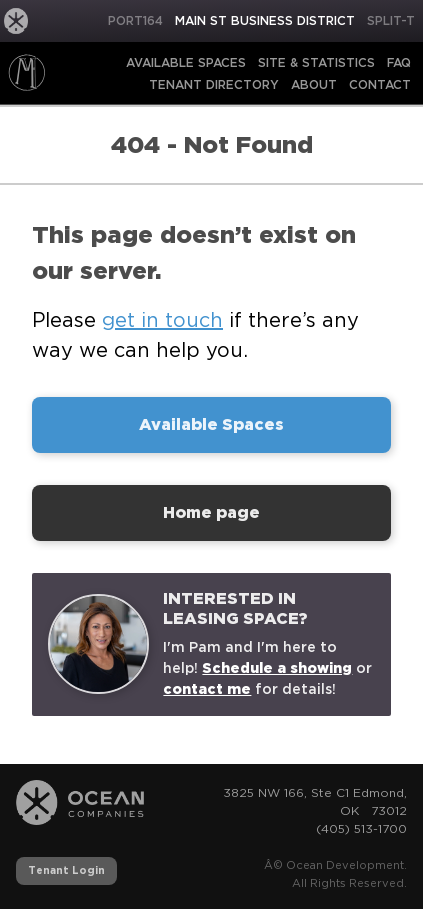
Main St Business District (265, 20)
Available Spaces (186, 62)
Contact (380, 84)
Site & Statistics (316, 62)
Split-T (391, 20)
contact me (207, 689)
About (314, 84)
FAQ (399, 62)
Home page (211, 512)
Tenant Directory (214, 84)
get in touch (162, 320)
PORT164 (135, 20)
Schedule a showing (277, 668)
